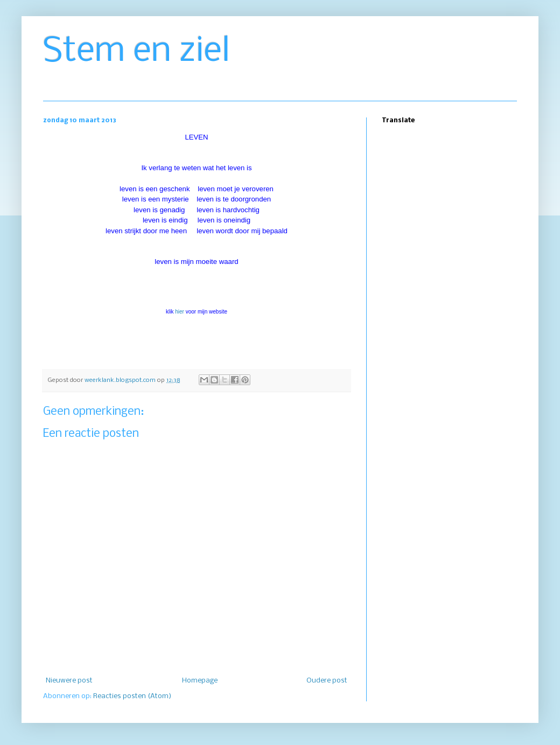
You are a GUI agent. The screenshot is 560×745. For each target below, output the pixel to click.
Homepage (200, 681)
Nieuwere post (69, 681)
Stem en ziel (136, 52)
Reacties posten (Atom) (132, 696)
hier (180, 312)
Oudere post (327, 681)
